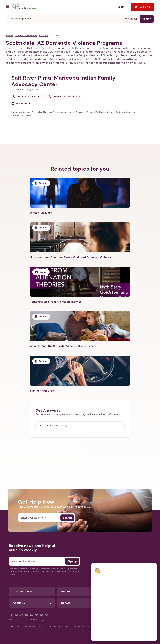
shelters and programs (46, 55)
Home (9, 35)
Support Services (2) (129, 112)
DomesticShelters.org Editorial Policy (54, 626)
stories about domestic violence (111, 63)
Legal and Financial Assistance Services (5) (55, 112)
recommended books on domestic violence (35, 63)
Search (147, 19)
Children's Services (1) (21, 116)
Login (121, 7)
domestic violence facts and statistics (50, 59)
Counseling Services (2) (87, 112)
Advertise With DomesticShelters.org (87, 626)
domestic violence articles (119, 59)
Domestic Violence (26, 35)
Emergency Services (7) (23, 112)
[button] (21, 104)
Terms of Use (30, 626)
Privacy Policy (14, 626)
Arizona (44, 35)
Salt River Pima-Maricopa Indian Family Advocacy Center (63, 81)
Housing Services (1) (109, 112)
